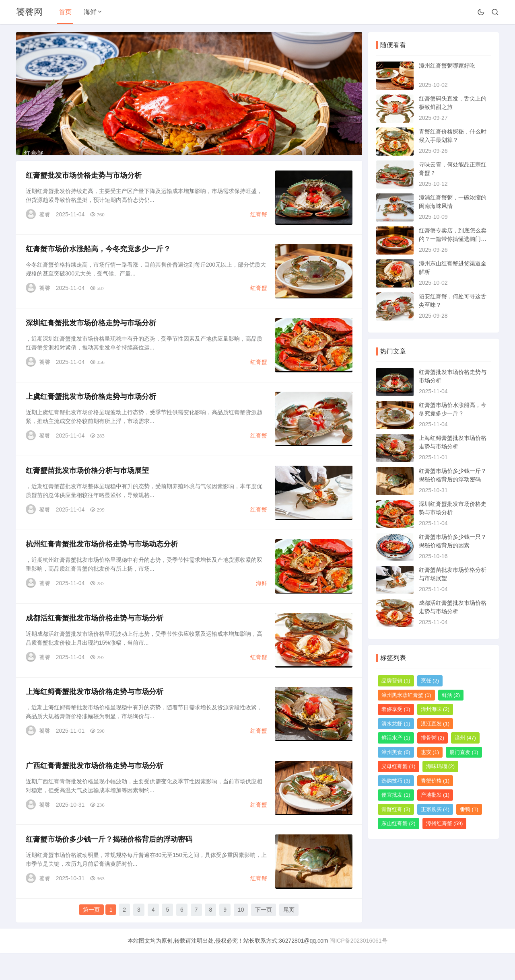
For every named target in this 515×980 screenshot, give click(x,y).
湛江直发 (435, 724)
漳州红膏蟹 (445, 823)
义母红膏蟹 (399, 766)
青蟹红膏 (396, 809)
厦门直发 (464, 752)
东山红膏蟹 (399, 823)
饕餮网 (29, 12)
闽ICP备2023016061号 (358, 968)
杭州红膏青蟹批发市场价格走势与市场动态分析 (102, 568)
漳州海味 (435, 709)
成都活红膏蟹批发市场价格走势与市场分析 (95, 643)
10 (241, 937)
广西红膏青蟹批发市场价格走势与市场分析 (95, 792)
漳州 (465, 738)
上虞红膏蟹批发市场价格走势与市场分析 (91, 418)
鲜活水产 (396, 738)
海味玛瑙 (441, 766)
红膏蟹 (258, 233)
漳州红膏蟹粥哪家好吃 (447, 66)
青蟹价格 (435, 781)
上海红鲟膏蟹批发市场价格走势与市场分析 (95, 717)
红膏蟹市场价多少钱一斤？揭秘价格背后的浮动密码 (109, 867)
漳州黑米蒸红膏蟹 (406, 695)
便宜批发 (396, 795)
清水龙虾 (396, 724)
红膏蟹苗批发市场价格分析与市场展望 (88, 493)
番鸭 (469, 809)
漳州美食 (396, 752)
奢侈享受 (396, 709)
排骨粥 (433, 738)
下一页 (264, 937)
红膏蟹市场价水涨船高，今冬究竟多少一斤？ (99, 269)
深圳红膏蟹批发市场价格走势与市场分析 (91, 343)
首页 (65, 12)
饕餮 (45, 233)
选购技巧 (396, 781)
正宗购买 (435, 809)
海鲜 (90, 12)
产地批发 (435, 795)
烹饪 (430, 681)
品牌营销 (396, 681)
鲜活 (451, 695)
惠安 (430, 752)
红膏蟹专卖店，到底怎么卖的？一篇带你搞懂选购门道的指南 (453, 239)
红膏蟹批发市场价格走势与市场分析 (84, 194)
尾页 (289, 937)
